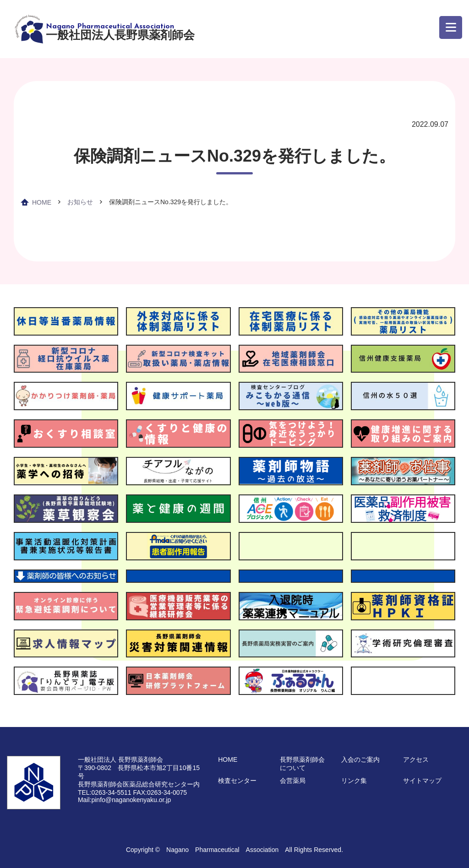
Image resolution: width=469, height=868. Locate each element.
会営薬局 (293, 781)
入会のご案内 (360, 759)
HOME (42, 202)
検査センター (237, 781)
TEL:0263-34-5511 (105, 792)
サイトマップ (422, 781)
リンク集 (354, 781)
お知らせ (80, 202)
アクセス (416, 759)
